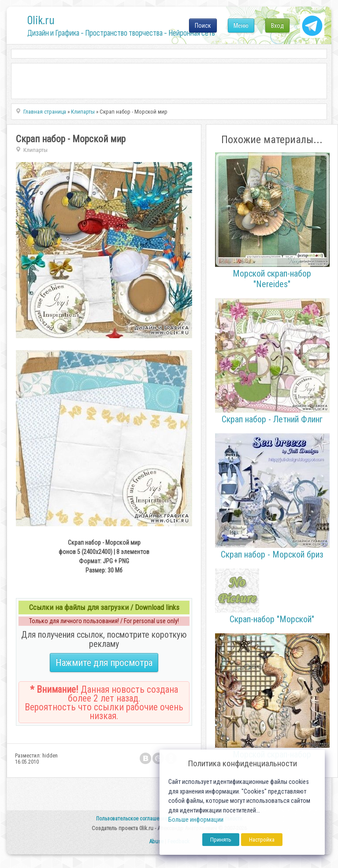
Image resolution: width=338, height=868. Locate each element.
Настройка (262, 840)
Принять (221, 840)
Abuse (156, 841)
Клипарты (35, 150)
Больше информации (196, 820)
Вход (277, 26)
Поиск (203, 26)
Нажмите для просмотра (104, 663)
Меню (241, 26)
